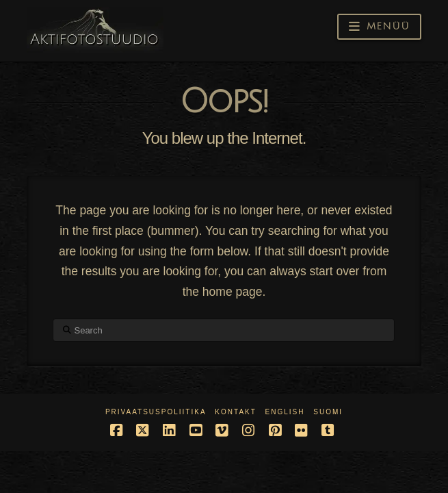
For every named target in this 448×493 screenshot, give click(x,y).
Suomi (328, 412)
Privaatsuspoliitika (156, 412)
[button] (379, 27)
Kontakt (235, 412)
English (285, 412)
